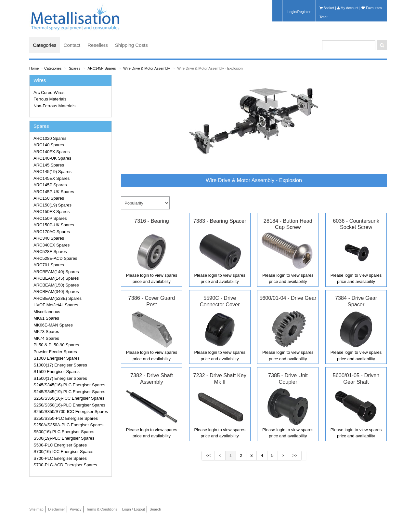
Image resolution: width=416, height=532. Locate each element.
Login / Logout (134, 509)
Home (34, 68)
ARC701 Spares (49, 265)
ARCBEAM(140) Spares (56, 272)
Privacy (75, 509)
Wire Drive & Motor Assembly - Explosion (210, 68)
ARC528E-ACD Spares (55, 258)
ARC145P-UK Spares (54, 192)
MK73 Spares (46, 332)
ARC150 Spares (49, 198)
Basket (327, 8)
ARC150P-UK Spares (54, 225)
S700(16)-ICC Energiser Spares (63, 452)
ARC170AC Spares (52, 232)
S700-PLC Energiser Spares (60, 458)
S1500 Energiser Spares (57, 372)
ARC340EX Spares (52, 245)
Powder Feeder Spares (55, 352)
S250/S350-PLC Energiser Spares (66, 418)
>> (295, 455)
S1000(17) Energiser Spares (60, 365)
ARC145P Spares (102, 68)
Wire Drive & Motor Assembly (147, 68)
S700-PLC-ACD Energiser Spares (65, 465)
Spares (75, 68)
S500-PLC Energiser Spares (60, 445)
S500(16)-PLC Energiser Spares (64, 432)
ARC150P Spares (50, 218)
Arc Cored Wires (49, 93)
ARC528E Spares (50, 252)
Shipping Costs (131, 45)
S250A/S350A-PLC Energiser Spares (68, 425)
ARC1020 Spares (50, 138)
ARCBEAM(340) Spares (56, 292)
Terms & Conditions (102, 509)
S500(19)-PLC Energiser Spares (64, 438)
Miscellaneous (47, 312)
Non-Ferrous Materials (54, 106)
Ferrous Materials (50, 99)
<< (208, 455)
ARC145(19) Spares (52, 172)
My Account (348, 8)
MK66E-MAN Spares (53, 325)
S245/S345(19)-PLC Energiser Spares (69, 392)
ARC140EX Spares (52, 152)
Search (155, 509)
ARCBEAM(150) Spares (56, 285)
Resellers (98, 45)
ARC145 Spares (49, 165)
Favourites (372, 8)
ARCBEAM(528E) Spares (58, 298)
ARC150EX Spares (52, 212)
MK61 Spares (46, 318)
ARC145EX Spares (52, 178)
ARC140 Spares (49, 145)
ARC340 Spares (49, 238)
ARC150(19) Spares (52, 205)
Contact (72, 45)
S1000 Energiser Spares (57, 358)
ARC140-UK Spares (52, 158)
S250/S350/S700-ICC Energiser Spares (71, 412)
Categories (45, 45)
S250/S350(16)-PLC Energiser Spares (69, 405)
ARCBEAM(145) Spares (56, 278)
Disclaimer (57, 509)
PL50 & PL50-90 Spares (56, 345)
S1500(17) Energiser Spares (60, 378)
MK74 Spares (46, 338)
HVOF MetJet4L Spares (56, 305)
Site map (36, 509)
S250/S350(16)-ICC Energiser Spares (69, 398)
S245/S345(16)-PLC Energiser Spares (69, 385)
